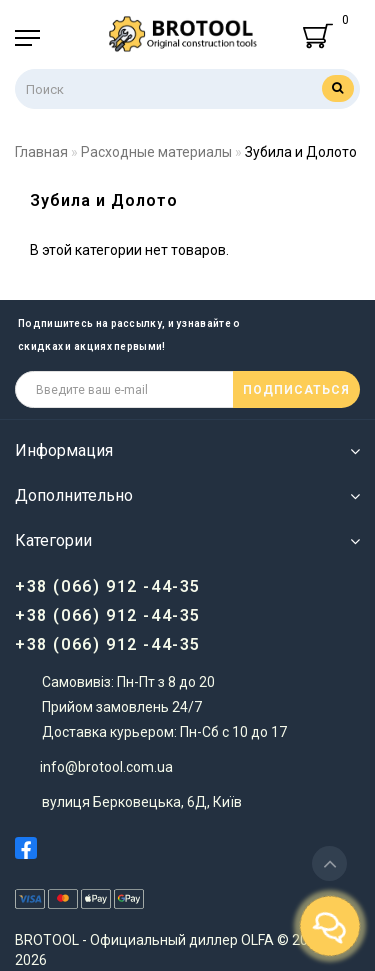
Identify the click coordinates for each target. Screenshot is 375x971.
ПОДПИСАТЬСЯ (296, 390)
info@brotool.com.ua (106, 767)
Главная (41, 152)
